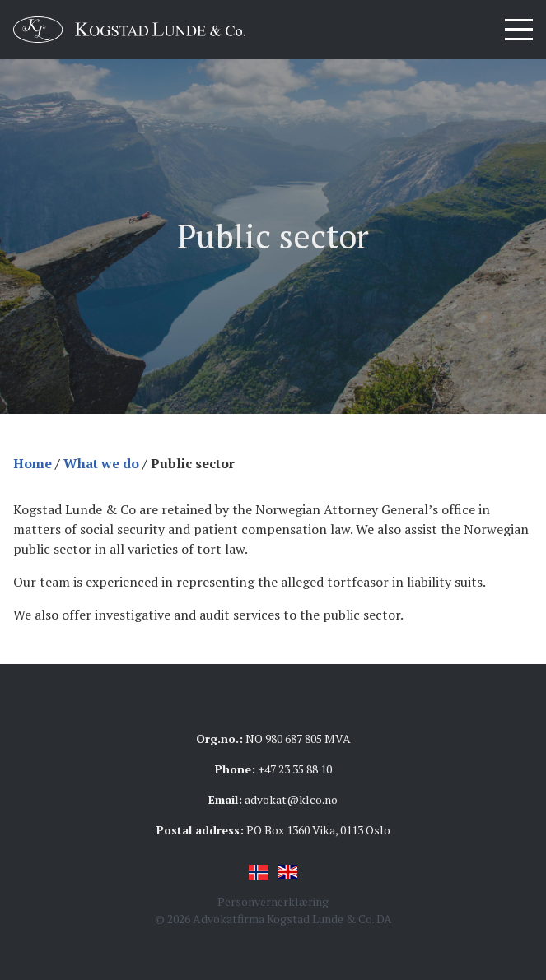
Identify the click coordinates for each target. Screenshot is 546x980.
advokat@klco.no (291, 799)
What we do (101, 463)
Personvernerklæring (273, 901)
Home (33, 463)
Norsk (259, 872)
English (288, 872)
